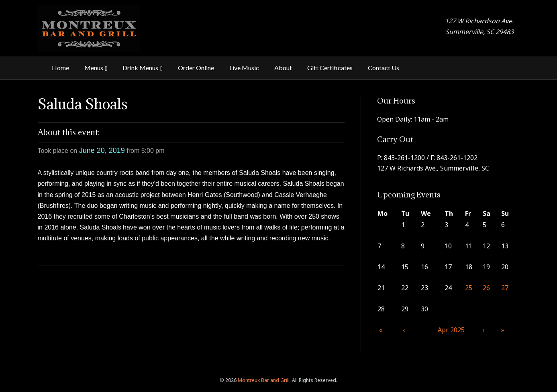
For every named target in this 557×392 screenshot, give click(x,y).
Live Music (244, 68)
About (283, 68)
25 (469, 288)
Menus (94, 68)
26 (486, 288)
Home (60, 68)
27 (505, 288)
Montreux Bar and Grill (264, 380)
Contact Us (384, 68)
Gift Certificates (330, 68)
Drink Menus (140, 68)
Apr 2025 (451, 330)
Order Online (196, 68)
